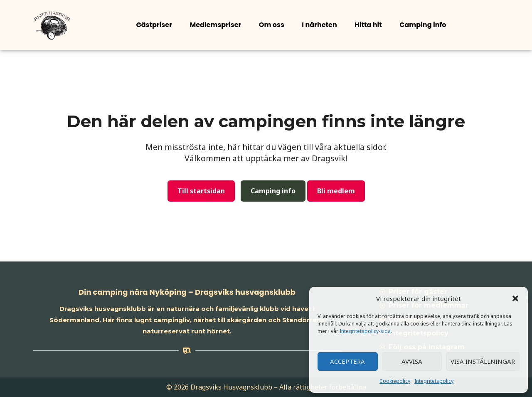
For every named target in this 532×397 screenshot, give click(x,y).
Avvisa (412, 361)
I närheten (319, 25)
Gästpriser (154, 25)
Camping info (422, 25)
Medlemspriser (215, 25)
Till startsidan (201, 191)
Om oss (271, 25)
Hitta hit (367, 25)
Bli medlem (336, 191)
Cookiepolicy (395, 381)
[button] (515, 298)
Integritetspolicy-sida (365, 331)
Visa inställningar (483, 361)
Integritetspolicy (434, 381)
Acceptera (347, 361)
